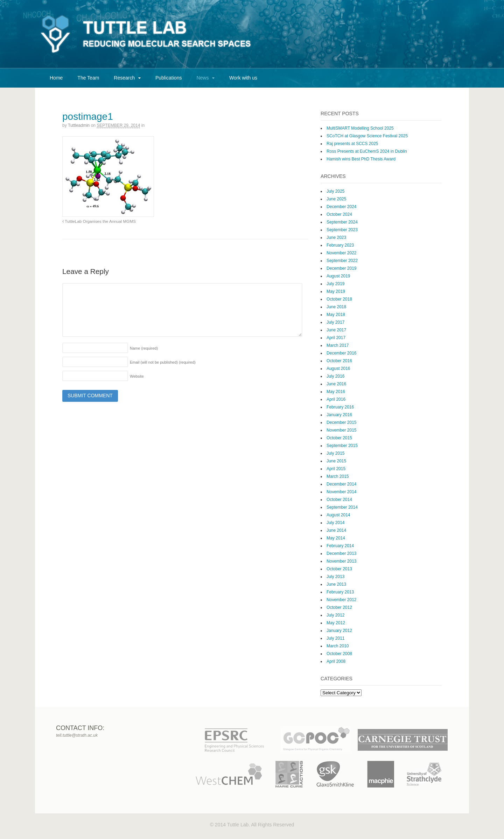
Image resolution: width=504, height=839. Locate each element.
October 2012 (339, 607)
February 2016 (340, 407)
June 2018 (336, 307)
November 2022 (341, 253)
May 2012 (336, 623)
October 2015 (339, 438)
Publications (169, 78)
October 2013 (339, 569)
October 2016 (339, 361)
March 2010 (338, 646)
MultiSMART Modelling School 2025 (360, 128)
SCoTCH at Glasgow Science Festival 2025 (367, 136)
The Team (88, 78)
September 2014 (342, 507)
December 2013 (341, 553)
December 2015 (341, 422)
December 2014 (341, 484)
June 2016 (336, 384)
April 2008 (336, 661)
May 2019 (336, 291)
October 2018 (339, 299)
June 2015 (336, 461)
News (202, 78)
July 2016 (335, 376)
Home (56, 78)
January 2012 (339, 631)
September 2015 (342, 446)
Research (124, 78)
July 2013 (335, 577)
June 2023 (336, 238)
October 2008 (339, 654)
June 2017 (336, 330)
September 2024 (342, 222)
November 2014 (341, 492)
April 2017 (336, 338)
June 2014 (336, 530)
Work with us (243, 78)
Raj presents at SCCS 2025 (352, 144)
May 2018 (336, 315)
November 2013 (341, 561)
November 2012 (341, 600)
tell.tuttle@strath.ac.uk (77, 735)
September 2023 (342, 230)
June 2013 (336, 584)
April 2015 (336, 469)
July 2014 (335, 523)
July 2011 (335, 638)
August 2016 (338, 369)
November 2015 (341, 430)
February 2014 (340, 546)
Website (137, 376)
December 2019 (341, 268)
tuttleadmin (79, 125)
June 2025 (336, 199)
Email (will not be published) (163, 362)
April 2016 (336, 399)
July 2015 (335, 453)
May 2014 (336, 538)
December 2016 (341, 353)
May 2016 (336, 392)
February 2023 (340, 245)
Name (144, 348)
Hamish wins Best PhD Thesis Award (361, 159)
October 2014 (339, 500)
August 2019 (338, 276)
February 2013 (340, 592)
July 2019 (335, 284)
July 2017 (335, 322)
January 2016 (339, 415)
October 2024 (339, 214)
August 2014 (338, 515)
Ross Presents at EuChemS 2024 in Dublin (367, 151)
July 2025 (335, 191)
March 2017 (338, 345)
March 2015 (338, 476)
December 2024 (341, 207)
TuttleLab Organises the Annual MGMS (99, 221)
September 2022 (342, 261)
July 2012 (335, 615)
